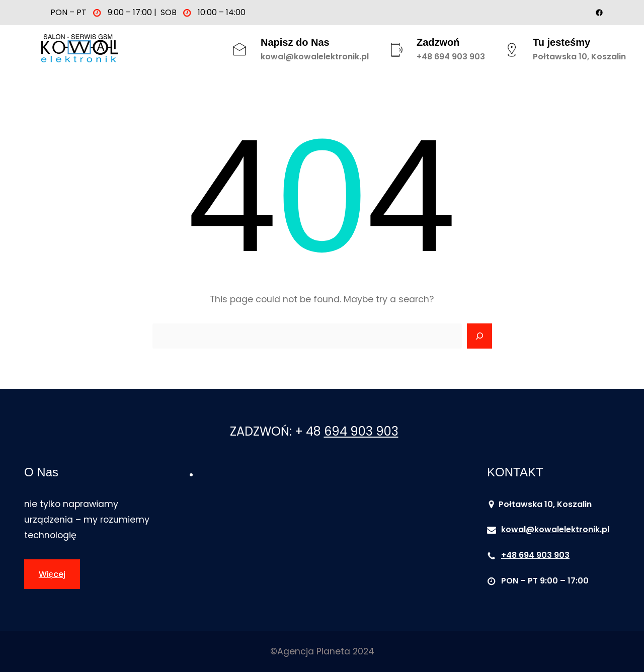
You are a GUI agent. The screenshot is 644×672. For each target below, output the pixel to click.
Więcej (52, 574)
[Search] (479, 336)
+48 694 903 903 (451, 57)
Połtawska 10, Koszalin (579, 57)
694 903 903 (361, 431)
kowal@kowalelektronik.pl (315, 57)
